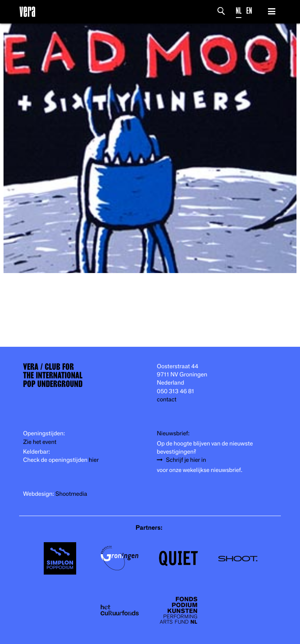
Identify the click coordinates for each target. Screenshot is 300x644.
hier (94, 460)
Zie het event (40, 442)
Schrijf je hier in (186, 460)
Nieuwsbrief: (173, 434)
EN (249, 11)
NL (239, 11)
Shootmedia (71, 494)
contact (167, 400)
